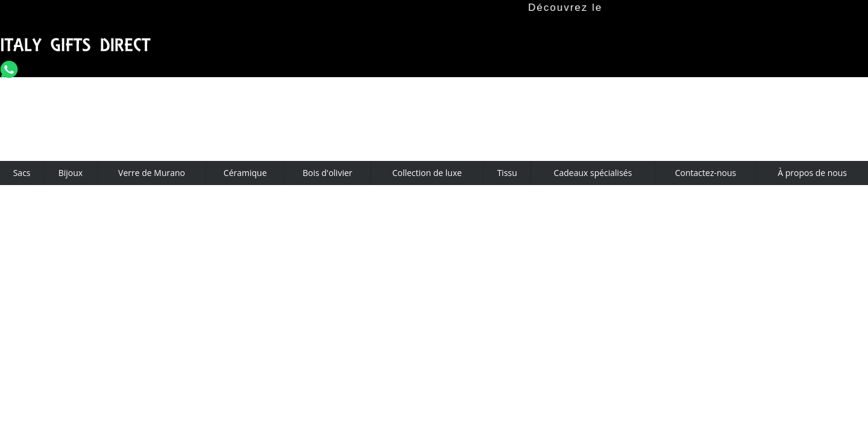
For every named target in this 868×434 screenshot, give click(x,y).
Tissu (507, 173)
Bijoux (71, 173)
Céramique (245, 173)
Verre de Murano (152, 173)
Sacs (22, 173)
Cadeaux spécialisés (593, 173)
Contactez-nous (706, 173)
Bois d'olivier (328, 173)
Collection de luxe (427, 173)
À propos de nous (812, 173)
